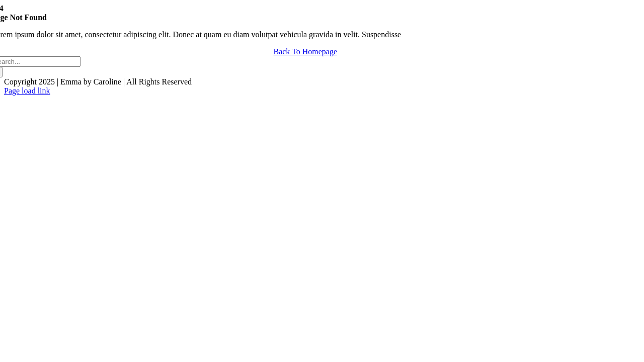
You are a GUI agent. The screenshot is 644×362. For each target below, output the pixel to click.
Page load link (27, 91)
